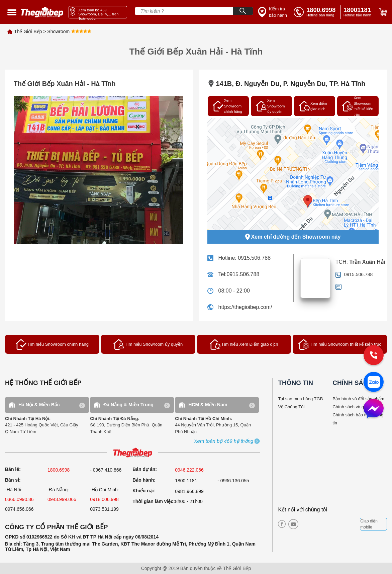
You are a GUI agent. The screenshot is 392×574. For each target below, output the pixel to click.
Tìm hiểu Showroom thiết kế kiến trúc (340, 344)
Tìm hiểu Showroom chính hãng (52, 344)
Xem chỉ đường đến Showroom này (293, 237)
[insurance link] (273, 12)
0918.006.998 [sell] (104, 499)
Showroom (58, 31)
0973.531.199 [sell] (104, 509)
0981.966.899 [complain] (189, 491)
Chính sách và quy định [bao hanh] (355, 407)
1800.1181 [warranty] (186, 481)
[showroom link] (98, 12)
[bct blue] (345, 524)
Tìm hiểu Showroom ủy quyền (148, 344)
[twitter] (314, 524)
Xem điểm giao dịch (313, 106)
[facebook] (282, 524)
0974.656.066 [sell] (19, 509)
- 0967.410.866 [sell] (106, 470)
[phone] (359, 12)
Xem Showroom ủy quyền (270, 106)
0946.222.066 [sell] (189, 470)
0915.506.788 (254, 258)
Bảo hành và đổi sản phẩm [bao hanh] (358, 399)
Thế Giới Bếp (28, 31)
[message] (374, 409)
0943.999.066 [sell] (62, 499)
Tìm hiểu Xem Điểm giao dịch (244, 344)
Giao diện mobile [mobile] (369, 524)
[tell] (316, 12)
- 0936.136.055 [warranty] (233, 481)
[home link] (42, 12)
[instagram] (303, 524)
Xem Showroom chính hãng (227, 106)
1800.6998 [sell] (59, 470)
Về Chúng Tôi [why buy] (291, 407)
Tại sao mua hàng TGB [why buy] (300, 399)
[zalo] (374, 383)
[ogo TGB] (132, 453)
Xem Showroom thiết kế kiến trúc (358, 106)
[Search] (243, 11)
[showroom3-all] (224, 441)
